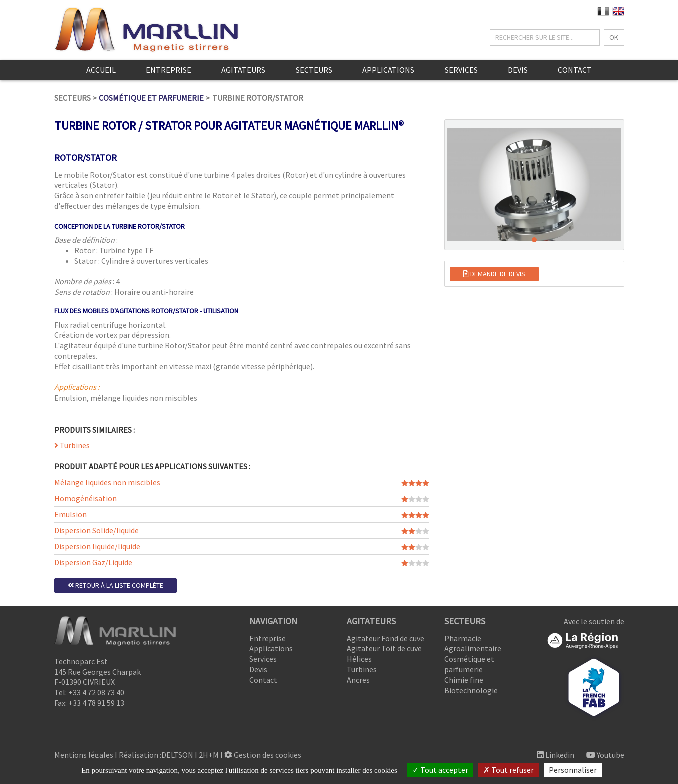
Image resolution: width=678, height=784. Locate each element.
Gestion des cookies (263, 755)
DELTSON (177, 755)
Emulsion (70, 514)
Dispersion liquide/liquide (97, 546)
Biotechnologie (471, 690)
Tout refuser (509, 770)
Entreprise (168, 70)
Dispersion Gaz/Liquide (93, 562)
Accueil (101, 70)
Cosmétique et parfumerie (151, 98)
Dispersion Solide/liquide (96, 530)
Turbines (72, 445)
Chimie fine (464, 680)
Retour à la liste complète (115, 585)
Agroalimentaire (473, 648)
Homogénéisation (85, 498)
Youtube (605, 755)
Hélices (359, 659)
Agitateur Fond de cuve (386, 638)
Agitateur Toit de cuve (384, 648)
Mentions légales (84, 755)
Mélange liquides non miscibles (107, 482)
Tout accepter (440, 770)
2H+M (209, 755)
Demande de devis (494, 274)
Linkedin (556, 755)
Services (461, 70)
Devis (518, 70)
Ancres (358, 680)
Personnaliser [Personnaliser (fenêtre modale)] (573, 770)
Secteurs (314, 70)
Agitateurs (243, 70)
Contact (575, 70)
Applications (388, 70)
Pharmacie (463, 638)
